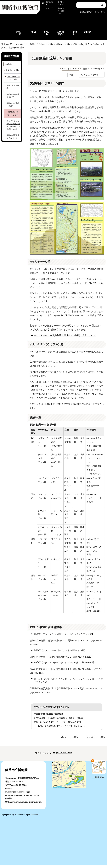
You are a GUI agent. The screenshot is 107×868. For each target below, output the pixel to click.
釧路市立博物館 (37, 44)
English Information (62, 756)
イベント (47, 33)
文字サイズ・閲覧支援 (61, 11)
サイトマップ (39, 756)
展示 (33, 32)
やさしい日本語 (61, 3)
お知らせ (20, 33)
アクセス (74, 33)
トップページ (20, 44)
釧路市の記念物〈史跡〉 (13, 105)
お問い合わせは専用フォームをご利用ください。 (61, 730)
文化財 (87, 32)
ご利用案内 (60, 33)
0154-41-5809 (48, 726)
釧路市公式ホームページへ (92, 12)
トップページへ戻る (96, 741)
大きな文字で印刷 (90, 75)
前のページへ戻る (70, 741)
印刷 (71, 75)
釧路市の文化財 (64, 44)
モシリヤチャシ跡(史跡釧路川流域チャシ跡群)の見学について (64, 335)
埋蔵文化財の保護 (13, 87)
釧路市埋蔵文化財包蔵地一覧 (13, 137)
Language (50, 3)
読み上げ (50, 8)
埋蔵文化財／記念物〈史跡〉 (87, 44)
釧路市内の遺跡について (13, 96)
